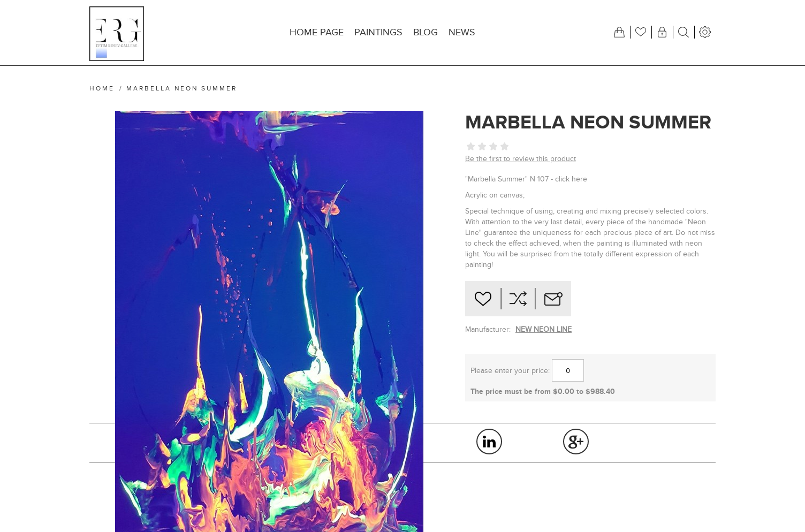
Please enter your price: (510, 371)
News (462, 32)
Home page (317, 32)
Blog (426, 32)
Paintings (378, 32)
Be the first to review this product (521, 159)
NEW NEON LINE (544, 329)
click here (571, 179)
